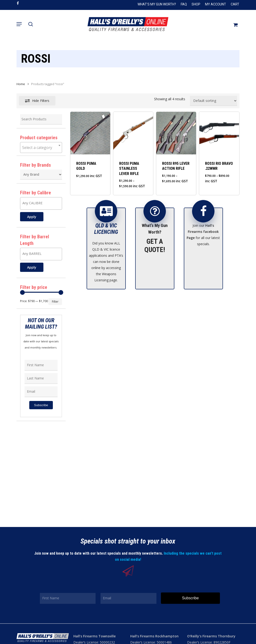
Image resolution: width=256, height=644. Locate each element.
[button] (19, 24)
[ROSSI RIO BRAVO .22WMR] (219, 133)
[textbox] (41, 148)
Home (21, 84)
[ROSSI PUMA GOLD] (90, 133)
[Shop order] (214, 101)
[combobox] (41, 148)
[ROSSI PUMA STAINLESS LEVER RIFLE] (133, 133)
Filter (55, 302)
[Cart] (234, 24)
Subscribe (41, 405)
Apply (32, 217)
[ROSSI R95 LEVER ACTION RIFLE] (176, 133)
